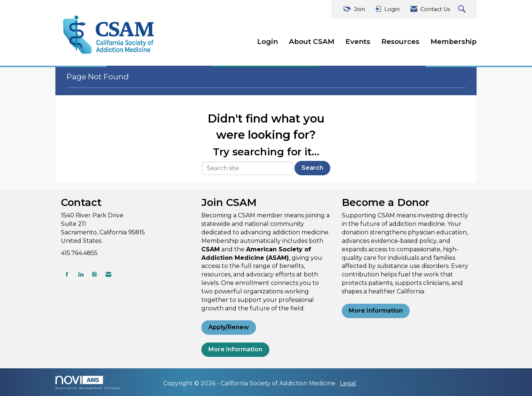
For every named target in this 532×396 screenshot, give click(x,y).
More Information (235, 349)
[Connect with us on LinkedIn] (81, 274)
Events (358, 42)
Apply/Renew (229, 327)
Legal (348, 383)
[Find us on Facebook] (67, 274)
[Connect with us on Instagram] (94, 274)
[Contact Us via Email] (108, 274)
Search (312, 168)
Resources (400, 42)
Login (267, 42)
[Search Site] (463, 9)
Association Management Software (88, 383)
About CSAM (312, 42)
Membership (453, 42)
